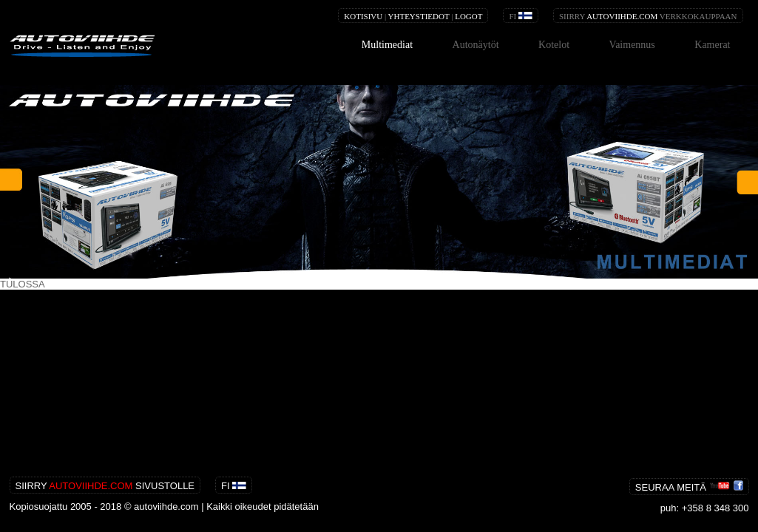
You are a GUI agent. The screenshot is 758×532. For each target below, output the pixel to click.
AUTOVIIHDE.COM (622, 16)
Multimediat (387, 45)
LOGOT (468, 16)
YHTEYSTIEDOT (419, 16)
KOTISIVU (363, 16)
